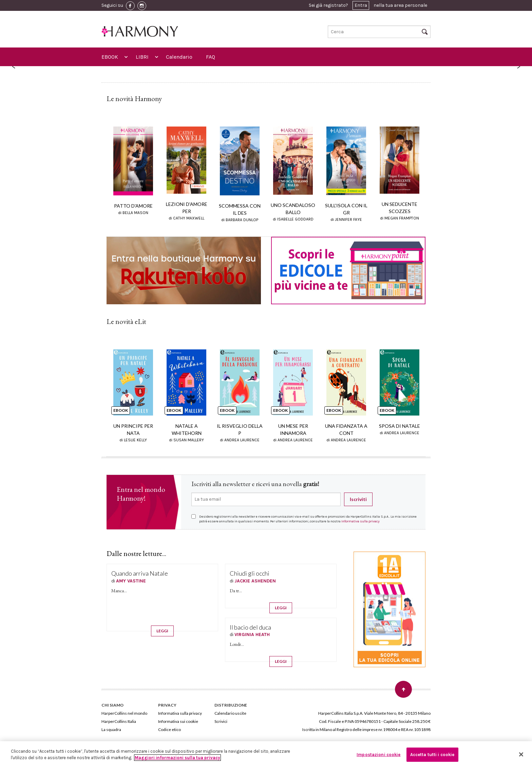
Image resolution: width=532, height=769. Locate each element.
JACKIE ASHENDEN (255, 581)
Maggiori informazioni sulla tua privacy (177, 758)
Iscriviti (358, 499)
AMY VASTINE (131, 581)
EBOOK (110, 57)
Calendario (179, 57)
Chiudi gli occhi (250, 573)
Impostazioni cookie (378, 755)
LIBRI (142, 57)
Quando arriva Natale (140, 573)
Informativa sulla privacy (360, 521)
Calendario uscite (230, 713)
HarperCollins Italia (119, 721)
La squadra (111, 729)
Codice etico (169, 729)
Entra (361, 5)
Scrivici (221, 721)
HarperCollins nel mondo (124, 713)
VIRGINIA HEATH (252, 635)
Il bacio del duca (250, 627)
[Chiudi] (521, 754)
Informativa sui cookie (178, 721)
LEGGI (162, 631)
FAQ (211, 57)
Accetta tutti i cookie (432, 755)
